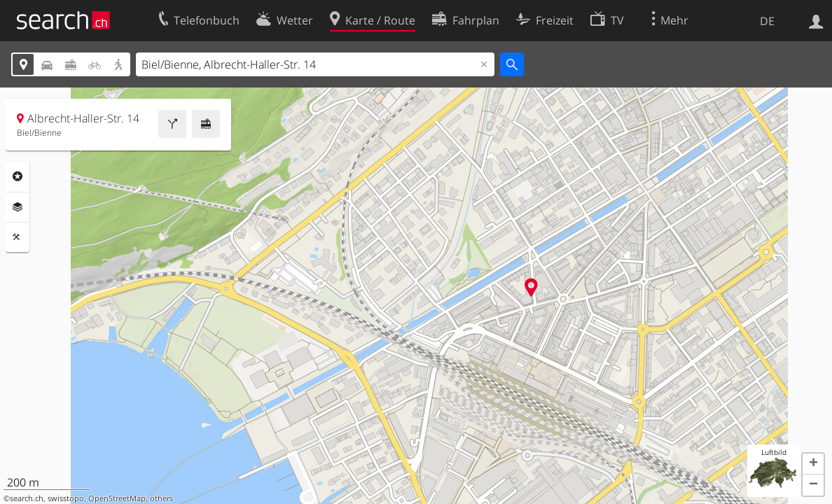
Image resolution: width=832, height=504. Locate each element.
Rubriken (18, 176)
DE (767, 21)
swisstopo (66, 498)
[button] (813, 464)
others (161, 498)
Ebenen (18, 207)
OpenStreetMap (117, 498)
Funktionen (18, 237)
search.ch (27, 498)
